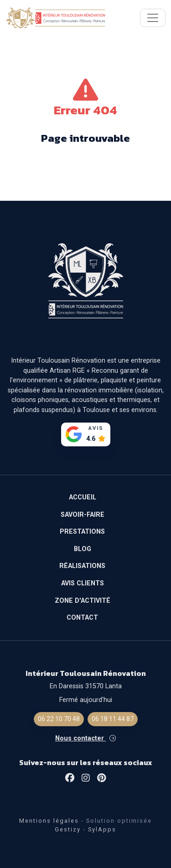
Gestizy (68, 829)
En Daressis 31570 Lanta (86, 686)
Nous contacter (85, 738)
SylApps (102, 829)
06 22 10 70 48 (59, 719)
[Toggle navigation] (153, 18)
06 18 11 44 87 (113, 719)
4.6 (91, 439)
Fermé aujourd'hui (86, 700)
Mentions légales (49, 821)
